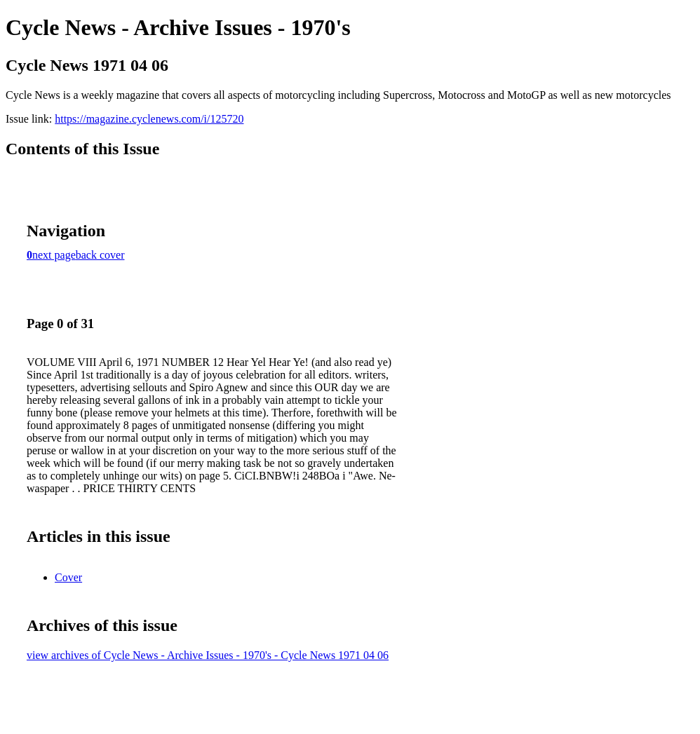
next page (54, 255)
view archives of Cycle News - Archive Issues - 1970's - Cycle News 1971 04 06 (208, 655)
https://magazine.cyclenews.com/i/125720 (149, 119)
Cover (68, 577)
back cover (100, 255)
